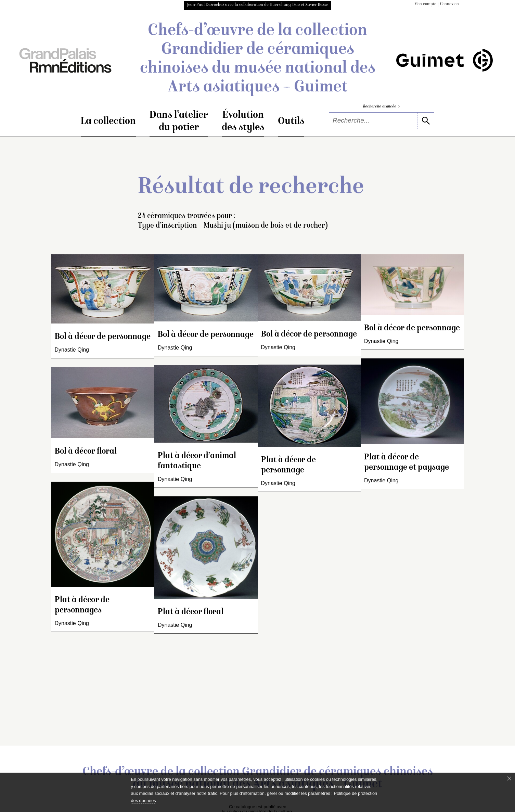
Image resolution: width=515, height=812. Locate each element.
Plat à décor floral (191, 612)
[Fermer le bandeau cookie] (509, 778)
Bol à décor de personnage (103, 337)
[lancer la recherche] (426, 121)
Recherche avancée (382, 107)
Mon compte (425, 4)
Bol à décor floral (86, 452)
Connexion (449, 4)
